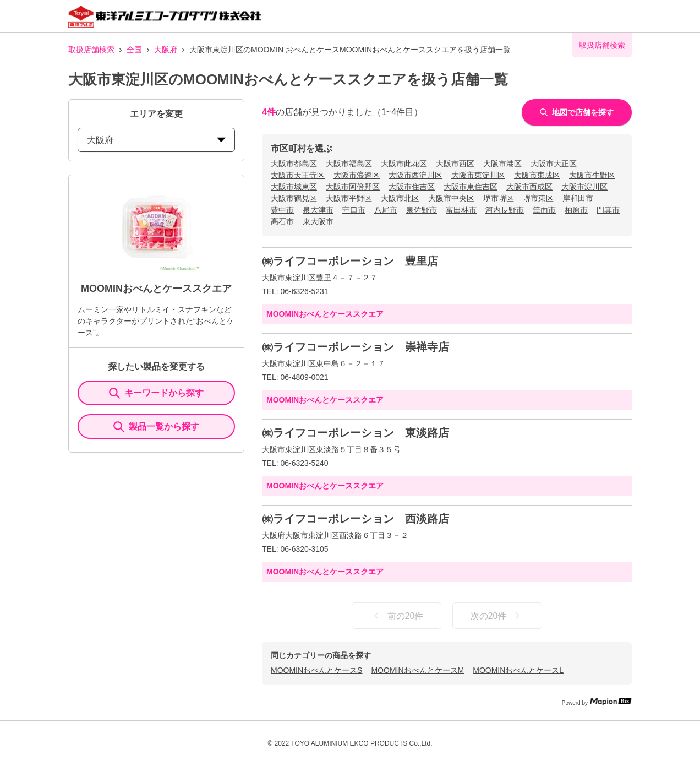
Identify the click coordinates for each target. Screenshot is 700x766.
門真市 (608, 210)
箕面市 (544, 210)
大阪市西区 (455, 164)
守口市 (354, 210)
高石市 (282, 221)
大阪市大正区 (554, 164)
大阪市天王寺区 (298, 175)
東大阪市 (318, 221)
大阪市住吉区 (412, 187)
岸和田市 (578, 198)
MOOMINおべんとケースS (316, 670)
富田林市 (461, 210)
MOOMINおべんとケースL (518, 670)
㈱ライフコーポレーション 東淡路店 (356, 433)
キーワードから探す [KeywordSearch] (156, 393)
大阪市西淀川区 (415, 175)
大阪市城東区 (294, 187)
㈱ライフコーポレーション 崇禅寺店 (356, 347)
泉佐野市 (422, 210)
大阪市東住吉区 (471, 187)
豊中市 (282, 210)
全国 (134, 50)
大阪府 (166, 50)
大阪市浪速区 (357, 175)
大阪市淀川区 (584, 187)
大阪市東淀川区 (478, 175)
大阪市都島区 (294, 164)
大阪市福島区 (349, 164)
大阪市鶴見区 (294, 198)
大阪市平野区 (349, 198)
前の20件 (397, 616)
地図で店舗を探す (577, 112)
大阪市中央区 (451, 198)
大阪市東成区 (537, 175)
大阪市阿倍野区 (353, 187)
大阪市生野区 (592, 175)
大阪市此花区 (404, 164)
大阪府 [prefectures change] (156, 140)
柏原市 (576, 210)
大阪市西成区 (529, 187)
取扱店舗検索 (91, 50)
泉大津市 (318, 210)
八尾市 (386, 210)
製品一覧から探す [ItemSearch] (156, 427)
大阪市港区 (502, 164)
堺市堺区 (499, 198)
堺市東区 (538, 198)
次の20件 (497, 616)
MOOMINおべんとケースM (417, 670)
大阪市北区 (400, 198)
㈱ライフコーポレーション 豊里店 (350, 261)
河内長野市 (505, 210)
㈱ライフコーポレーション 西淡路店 (356, 519)
